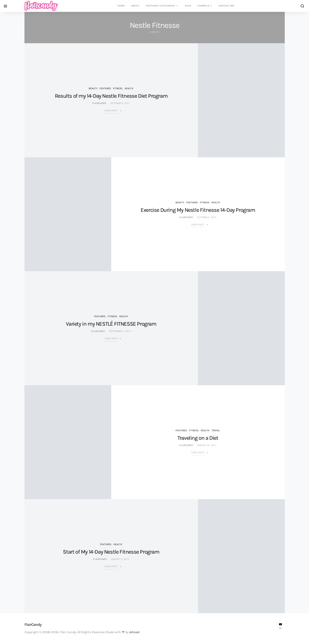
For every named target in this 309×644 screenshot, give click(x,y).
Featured (105, 89)
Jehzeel (134, 632)
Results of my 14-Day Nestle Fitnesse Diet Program (111, 96)
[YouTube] (280, 626)
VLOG (188, 6)
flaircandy (99, 103)
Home (121, 6)
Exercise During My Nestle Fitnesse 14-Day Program (198, 210)
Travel (216, 431)
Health (129, 89)
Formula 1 (205, 6)
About (135, 6)
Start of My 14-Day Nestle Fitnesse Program (111, 552)
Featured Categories (161, 6)
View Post (111, 111)
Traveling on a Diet (198, 438)
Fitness (118, 89)
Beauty (93, 89)
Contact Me (226, 6)
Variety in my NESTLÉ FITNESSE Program (111, 324)
